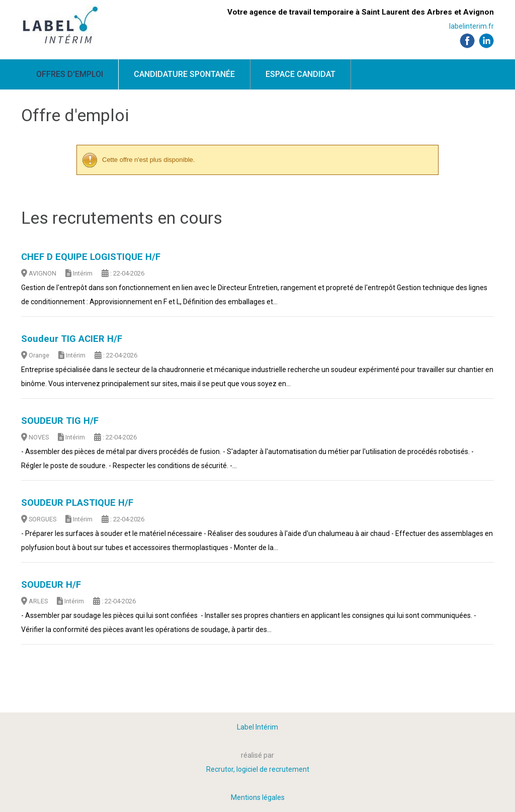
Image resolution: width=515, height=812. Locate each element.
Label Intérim (257, 727)
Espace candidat (301, 74)
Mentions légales (258, 797)
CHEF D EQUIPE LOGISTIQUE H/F (91, 257)
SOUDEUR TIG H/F (60, 421)
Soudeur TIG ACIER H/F (72, 339)
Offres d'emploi (70, 74)
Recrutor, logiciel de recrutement (258, 769)
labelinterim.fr (471, 26)
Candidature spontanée (184, 74)
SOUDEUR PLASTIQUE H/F (77, 503)
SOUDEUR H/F (51, 585)
